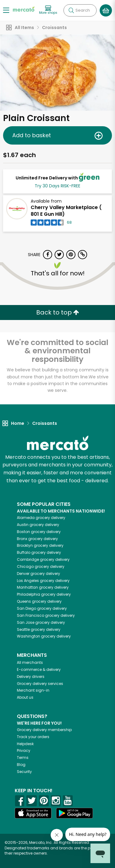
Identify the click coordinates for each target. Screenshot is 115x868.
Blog (21, 765)
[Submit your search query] (71, 10)
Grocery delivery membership (44, 730)
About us (25, 697)
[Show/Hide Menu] (6, 10)
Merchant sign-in (33, 690)
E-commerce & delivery (39, 669)
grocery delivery (41, 518)
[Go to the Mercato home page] (24, 9)
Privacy (24, 750)
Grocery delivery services (40, 684)
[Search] (80, 10)
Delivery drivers (31, 677)
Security (24, 772)
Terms (23, 758)
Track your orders (33, 737)
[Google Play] (75, 813)
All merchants (30, 662)
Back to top (58, 312)
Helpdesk (25, 744)
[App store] (33, 813)
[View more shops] (48, 10)
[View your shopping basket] (106, 10)
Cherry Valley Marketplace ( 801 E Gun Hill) (66, 211)
